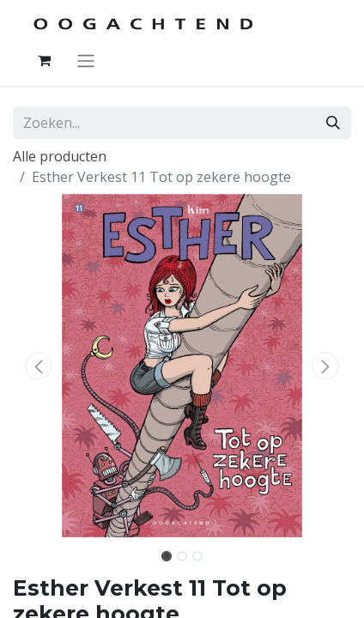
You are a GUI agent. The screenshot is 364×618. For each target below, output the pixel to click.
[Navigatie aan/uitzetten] (86, 60)
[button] (38, 366)
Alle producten (60, 156)
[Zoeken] (333, 123)
